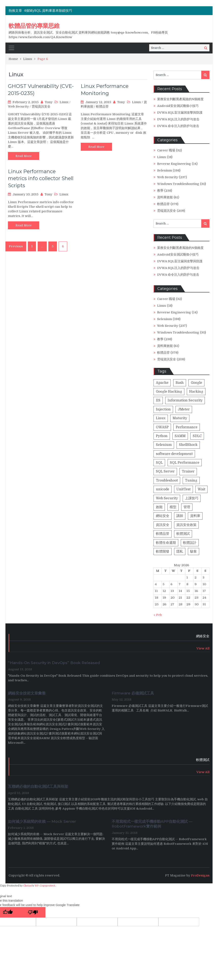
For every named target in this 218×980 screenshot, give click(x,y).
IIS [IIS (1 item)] (158, 400)
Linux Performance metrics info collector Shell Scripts (41, 178)
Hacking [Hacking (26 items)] (196, 392)
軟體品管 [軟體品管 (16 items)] (163, 534)
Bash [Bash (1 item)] (180, 383)
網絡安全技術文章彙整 (27, 693)
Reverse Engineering (174, 164)
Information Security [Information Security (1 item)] (185, 400)
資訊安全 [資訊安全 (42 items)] (163, 525)
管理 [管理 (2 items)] (187, 507)
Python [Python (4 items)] (162, 436)
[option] (77, 11)
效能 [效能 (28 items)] (159, 507)
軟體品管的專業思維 (34, 26)
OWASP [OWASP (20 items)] (162, 427)
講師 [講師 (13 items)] (180, 516)
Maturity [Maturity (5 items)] (180, 418)
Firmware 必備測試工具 (133, 693)
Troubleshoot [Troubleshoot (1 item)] (167, 480)
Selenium (165, 170)
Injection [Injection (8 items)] (163, 409)
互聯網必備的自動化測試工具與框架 (38, 787)
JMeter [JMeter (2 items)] (184, 409)
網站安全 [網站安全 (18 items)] (163, 516)
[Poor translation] (33, 912)
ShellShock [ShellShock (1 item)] (188, 445)
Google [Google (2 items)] (196, 383)
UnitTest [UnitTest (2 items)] (183, 489)
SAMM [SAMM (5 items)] (180, 436)
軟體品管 (102, 106)
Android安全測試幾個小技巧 (178, 106)
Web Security (18, 106)
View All (203, 648)
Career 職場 (166, 150)
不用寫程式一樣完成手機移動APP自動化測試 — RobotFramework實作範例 (152, 824)
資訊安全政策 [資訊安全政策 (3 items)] (186, 525)
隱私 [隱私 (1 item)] (180, 552)
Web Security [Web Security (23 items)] (167, 498)
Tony (49, 102)
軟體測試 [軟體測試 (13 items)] (183, 534)
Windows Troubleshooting (178, 184)
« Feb (158, 615)
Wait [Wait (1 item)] (201, 489)
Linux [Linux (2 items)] (161, 418)
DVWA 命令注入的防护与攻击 (178, 126)
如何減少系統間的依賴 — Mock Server (42, 822)
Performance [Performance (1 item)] (187, 427)
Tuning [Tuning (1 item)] (191, 480)
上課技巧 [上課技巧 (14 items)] (192, 498)
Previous (16, 246)
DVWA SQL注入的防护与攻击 (178, 119)
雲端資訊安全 (41, 106)
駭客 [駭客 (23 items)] (194, 552)
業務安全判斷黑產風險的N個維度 (180, 99)
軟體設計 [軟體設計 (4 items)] (190, 543)
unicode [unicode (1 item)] (163, 489)
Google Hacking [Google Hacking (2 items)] (169, 392)
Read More (24, 156)
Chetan (28, 886)
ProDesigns (200, 875)
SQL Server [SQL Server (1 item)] (165, 471)
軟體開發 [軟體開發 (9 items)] (163, 552)
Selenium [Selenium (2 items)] (164, 445)
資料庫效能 (165, 197)
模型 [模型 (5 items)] (173, 507)
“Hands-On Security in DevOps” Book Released (54, 663)
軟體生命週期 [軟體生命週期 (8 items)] (166, 543)
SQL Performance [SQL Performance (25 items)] (185, 463)
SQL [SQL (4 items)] (159, 463)
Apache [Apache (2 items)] (162, 383)
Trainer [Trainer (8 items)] (188, 471)
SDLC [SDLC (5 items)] (197, 436)
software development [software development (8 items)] (174, 454)
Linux (64, 102)
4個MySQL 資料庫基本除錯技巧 (48, 11)
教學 (160, 191)
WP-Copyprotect (45, 886)
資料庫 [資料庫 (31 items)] (195, 516)
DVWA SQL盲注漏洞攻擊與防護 (180, 113)
